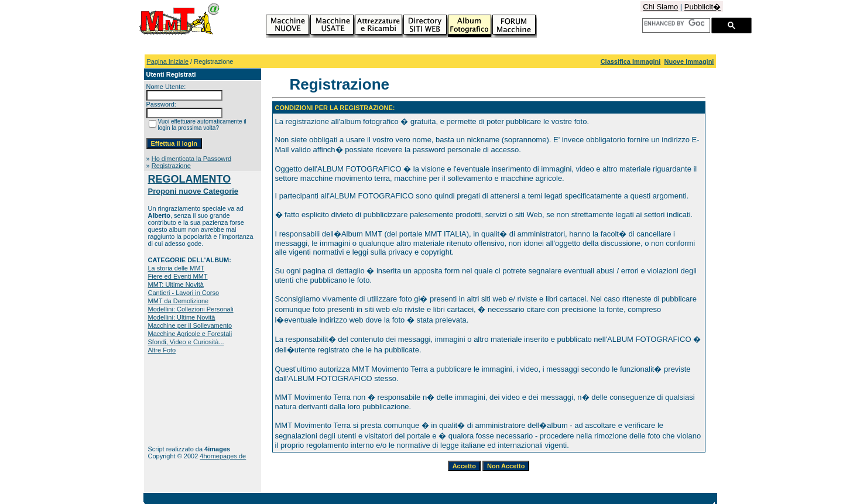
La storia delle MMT (177, 268)
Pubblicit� (703, 7)
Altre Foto (162, 350)
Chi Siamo (660, 7)
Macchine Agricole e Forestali (190, 334)
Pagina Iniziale (168, 61)
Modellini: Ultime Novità (182, 317)
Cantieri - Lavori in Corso (184, 293)
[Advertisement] (185, 400)
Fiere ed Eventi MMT (178, 276)
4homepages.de (223, 456)
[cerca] (674, 23)
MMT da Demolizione (179, 301)
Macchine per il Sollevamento (190, 325)
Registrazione (171, 166)
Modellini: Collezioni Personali (191, 309)
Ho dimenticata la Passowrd (191, 159)
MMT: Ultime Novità (176, 284)
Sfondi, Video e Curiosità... (186, 342)
